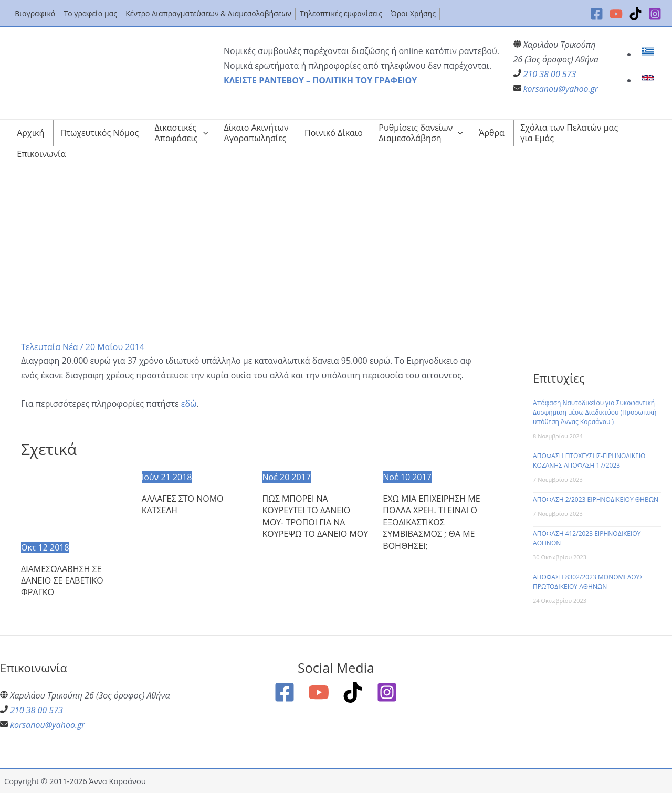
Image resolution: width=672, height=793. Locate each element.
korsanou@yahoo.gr (561, 89)
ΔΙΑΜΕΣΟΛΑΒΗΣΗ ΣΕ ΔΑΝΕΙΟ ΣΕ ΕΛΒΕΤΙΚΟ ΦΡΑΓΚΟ (62, 581)
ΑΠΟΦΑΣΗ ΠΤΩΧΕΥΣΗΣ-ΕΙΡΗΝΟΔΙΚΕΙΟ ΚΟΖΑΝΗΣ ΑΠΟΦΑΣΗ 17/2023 (589, 461)
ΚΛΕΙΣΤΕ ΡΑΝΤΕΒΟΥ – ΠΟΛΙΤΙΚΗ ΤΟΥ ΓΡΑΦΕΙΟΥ (320, 80)
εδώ (189, 404)
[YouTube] (616, 14)
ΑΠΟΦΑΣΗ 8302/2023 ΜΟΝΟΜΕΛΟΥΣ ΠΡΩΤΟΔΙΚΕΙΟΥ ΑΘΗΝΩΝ (588, 582)
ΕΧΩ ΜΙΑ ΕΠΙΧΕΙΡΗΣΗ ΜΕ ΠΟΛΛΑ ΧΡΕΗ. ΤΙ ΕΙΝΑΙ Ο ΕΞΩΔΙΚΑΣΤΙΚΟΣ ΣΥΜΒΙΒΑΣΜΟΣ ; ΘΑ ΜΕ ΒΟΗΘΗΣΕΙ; (431, 522)
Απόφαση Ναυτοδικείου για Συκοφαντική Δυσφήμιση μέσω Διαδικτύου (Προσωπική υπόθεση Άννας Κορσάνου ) (595, 412)
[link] (649, 54)
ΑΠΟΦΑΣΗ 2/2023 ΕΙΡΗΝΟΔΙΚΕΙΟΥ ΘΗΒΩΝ (596, 499)
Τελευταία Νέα (50, 347)
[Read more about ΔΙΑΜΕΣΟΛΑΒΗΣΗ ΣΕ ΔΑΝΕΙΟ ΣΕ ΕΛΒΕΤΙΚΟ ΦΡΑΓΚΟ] (75, 504)
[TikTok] (636, 14)
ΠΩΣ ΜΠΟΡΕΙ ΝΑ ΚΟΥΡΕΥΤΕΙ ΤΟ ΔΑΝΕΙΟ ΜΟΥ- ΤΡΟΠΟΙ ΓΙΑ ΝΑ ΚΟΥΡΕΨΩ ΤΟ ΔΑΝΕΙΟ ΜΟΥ (316, 516)
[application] (203, 133)
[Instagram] (655, 14)
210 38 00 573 (550, 74)
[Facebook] (597, 14)
